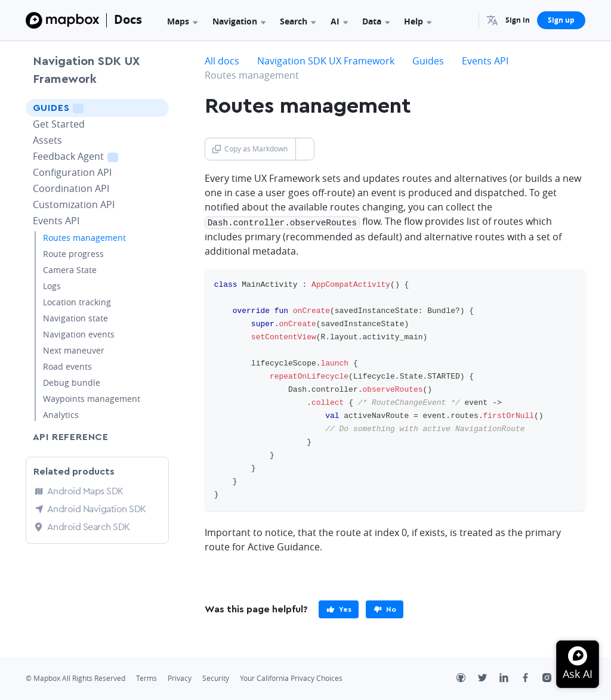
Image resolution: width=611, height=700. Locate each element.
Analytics (61, 415)
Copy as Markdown (250, 149)
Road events (67, 366)
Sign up (561, 20)
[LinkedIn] (510, 679)
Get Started (59, 124)
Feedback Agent (90, 156)
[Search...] (464, 20)
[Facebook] (532, 679)
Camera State (70, 270)
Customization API (74, 205)
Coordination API (71, 188)
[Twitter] (489, 679)
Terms (146, 678)
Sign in (518, 20)
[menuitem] (492, 20)
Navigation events (79, 334)
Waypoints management (92, 399)
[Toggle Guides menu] (156, 108)
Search (298, 21)
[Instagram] (553, 679)
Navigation (239, 21)
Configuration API (72, 172)
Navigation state (75, 318)
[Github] (467, 679)
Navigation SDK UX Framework (86, 70)
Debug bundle (72, 382)
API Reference (71, 437)
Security (216, 678)
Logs (52, 286)
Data (376, 21)
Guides (75, 108)
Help (418, 21)
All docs (222, 61)
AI (339, 21)
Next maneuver (74, 350)
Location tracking (77, 302)
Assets (47, 140)
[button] (492, 20)
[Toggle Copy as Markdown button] (305, 149)
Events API (56, 221)
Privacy (180, 678)
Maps (182, 21)
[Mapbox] (62, 20)
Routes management (84, 238)
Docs (128, 19)
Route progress (73, 254)
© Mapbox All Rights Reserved (75, 678)
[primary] (339, 609)
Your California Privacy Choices (291, 678)
